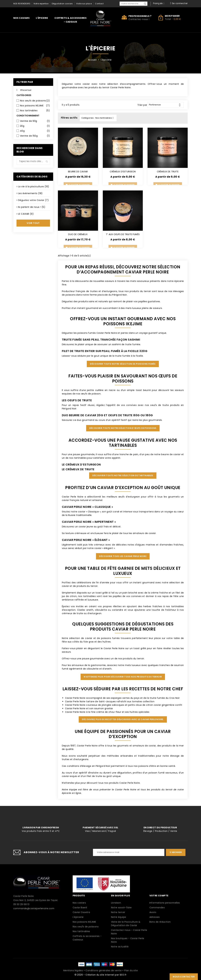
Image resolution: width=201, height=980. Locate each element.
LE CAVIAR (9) (26, 214)
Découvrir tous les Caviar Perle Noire (123, 556)
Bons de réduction (160, 922)
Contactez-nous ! (139, 19)
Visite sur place (84, 4)
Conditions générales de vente (104, 970)
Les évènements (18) (30, 193)
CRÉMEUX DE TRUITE (168, 172)
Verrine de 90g (35, 121)
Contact (99, 4)
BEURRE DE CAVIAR (78, 172)
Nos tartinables (35, 110)
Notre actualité (120, 947)
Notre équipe (119, 917)
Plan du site (131, 970)
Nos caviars (21, 18)
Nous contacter (184, 977)
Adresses (155, 917)
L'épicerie (42, 18)
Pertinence (166, 105)
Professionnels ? (140, 16)
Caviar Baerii (80, 908)
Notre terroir (118, 912)
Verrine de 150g (35, 136)
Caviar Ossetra (81, 912)
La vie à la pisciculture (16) (34, 186)
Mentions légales (73, 970)
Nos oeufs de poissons (35, 101)
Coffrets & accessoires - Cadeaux (70, 20)
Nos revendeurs (22, 4)
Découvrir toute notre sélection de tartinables (123, 475)
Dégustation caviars (62, 4)
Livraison (116, 903)
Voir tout (33, 223)
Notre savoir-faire (121, 908)
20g (35, 126)
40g (35, 131)
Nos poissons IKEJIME (35, 106)
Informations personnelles (165, 903)
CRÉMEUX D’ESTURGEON (123, 172)
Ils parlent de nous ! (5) (32, 207)
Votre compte (159, 896)
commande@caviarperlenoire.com (34, 908)
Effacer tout (24, 90)
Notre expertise (41, 4)
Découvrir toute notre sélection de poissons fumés (123, 364)
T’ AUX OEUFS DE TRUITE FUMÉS (123, 234)
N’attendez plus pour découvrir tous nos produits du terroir (123, 677)
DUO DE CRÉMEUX (78, 234)
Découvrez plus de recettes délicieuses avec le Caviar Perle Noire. (123, 719)
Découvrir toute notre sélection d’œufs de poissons (123, 428)
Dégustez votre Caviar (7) (33, 200)
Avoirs (153, 912)
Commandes (157, 908)
